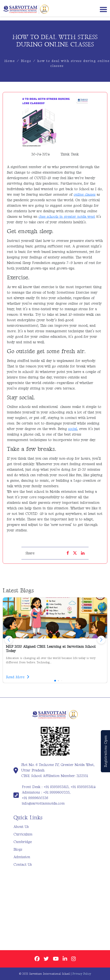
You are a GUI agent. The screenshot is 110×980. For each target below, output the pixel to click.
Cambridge (23, 842)
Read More (17, 677)
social (73, 429)
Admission (22, 857)
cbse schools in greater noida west (67, 217)
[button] (101, 640)
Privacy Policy (82, 974)
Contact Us (23, 865)
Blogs (26, 61)
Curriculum (23, 834)
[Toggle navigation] (102, 9)
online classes (85, 195)
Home (10, 61)
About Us (21, 827)
